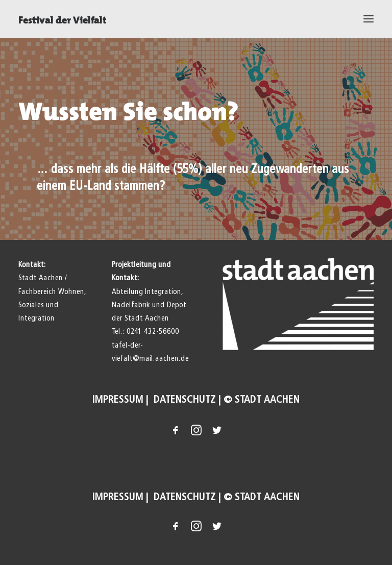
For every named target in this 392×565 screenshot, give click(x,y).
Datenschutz (183, 400)
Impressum (118, 400)
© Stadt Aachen (262, 400)
